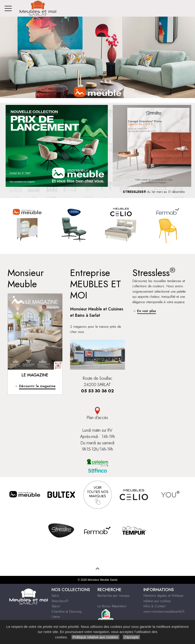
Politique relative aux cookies (95, 637)
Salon (55, 596)
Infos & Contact (154, 606)
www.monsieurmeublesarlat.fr (164, 611)
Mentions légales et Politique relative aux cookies (163, 598)
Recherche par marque (113, 596)
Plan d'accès (98, 414)
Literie (56, 617)
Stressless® (60, 601)
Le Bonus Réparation (112, 606)
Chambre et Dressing (67, 611)
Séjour (56, 606)
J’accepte (131, 637)
